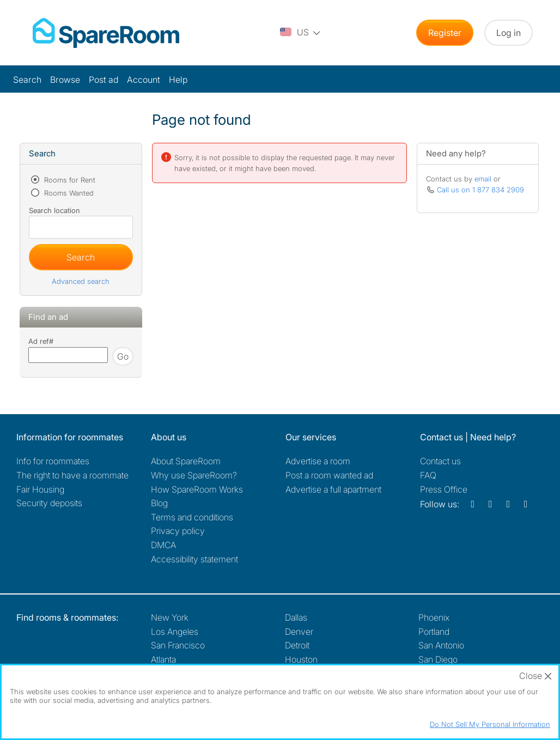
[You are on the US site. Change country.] (301, 33)
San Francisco (178, 645)
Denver (299, 632)
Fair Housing (40, 489)
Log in (509, 33)
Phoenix (434, 617)
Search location (54, 210)
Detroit (297, 645)
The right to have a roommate (72, 475)
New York (170, 617)
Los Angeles (175, 632)
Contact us (440, 461)
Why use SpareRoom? (194, 475)
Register (445, 33)
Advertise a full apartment (333, 489)
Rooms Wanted (68, 193)
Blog (159, 503)
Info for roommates (53, 461)
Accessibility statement (194, 559)
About (186, 461)
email (483, 179)
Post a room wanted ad (329, 475)
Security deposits (49, 503)
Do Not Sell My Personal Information (490, 724)
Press (444, 489)
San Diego (438, 659)
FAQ (428, 475)
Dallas (296, 617)
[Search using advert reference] (68, 355)
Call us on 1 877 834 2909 (480, 190)
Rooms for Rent (69, 180)
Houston (301, 659)
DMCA (163, 545)
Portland (434, 632)
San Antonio (441, 645)
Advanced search (81, 281)
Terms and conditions (192, 517)
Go (123, 356)
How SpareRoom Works (197, 489)
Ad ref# (41, 341)
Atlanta (163, 659)
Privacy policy (178, 531)
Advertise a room (318, 461)
